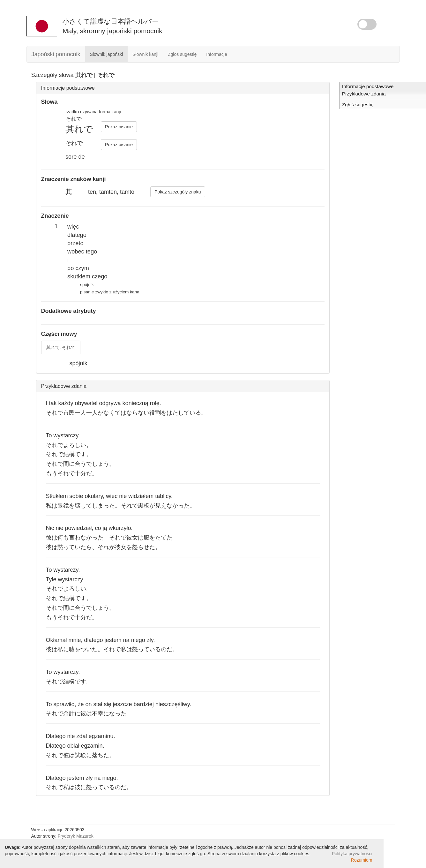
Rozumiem (362, 860)
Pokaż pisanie (119, 127)
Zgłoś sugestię (182, 54)
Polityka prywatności (352, 854)
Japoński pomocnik (56, 54)
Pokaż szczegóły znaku (178, 192)
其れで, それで (61, 347)
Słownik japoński (107, 54)
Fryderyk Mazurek (76, 836)
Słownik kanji (145, 54)
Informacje (217, 54)
